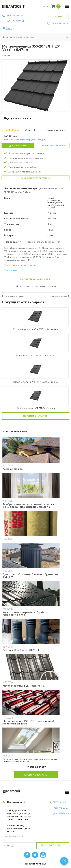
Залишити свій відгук (56, 130)
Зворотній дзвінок (60, 23)
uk (46, 7)
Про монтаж (10, 270)
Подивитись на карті (14, 837)
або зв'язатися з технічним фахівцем (36, 287)
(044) (61, 814)
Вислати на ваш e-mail (35, 280)
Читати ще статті (36, 767)
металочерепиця (34, 242)
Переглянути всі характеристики (21, 265)
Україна (49, 242)
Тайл (58, 242)
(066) (15, 21)
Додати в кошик (18, 146)
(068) (15, 16)
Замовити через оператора (35, 178)
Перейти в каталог (35, 416)
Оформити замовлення (53, 146)
